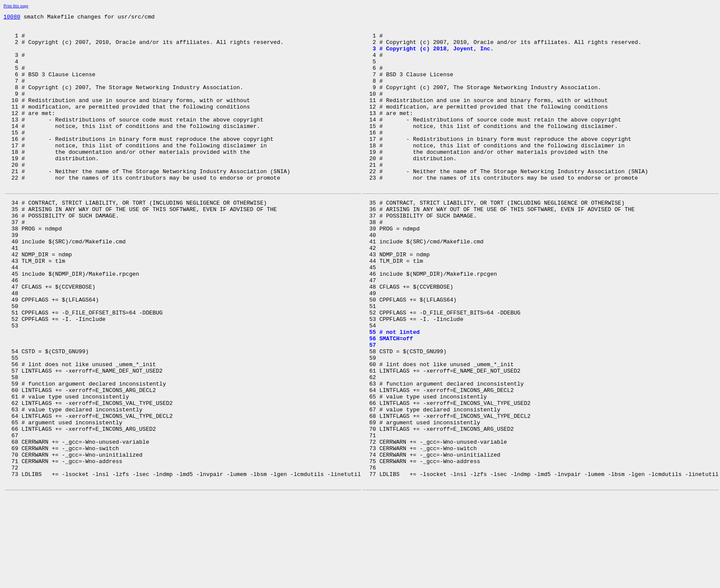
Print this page (16, 6)
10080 (12, 18)
